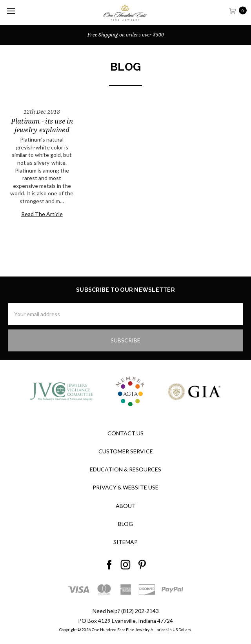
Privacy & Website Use (125, 487)
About (126, 506)
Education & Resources (125, 469)
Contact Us (125, 433)
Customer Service (126, 451)
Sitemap (125, 542)
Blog (125, 524)
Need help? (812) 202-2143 (126, 611)
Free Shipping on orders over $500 (126, 35)
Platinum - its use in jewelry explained (42, 125)
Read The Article (42, 214)
